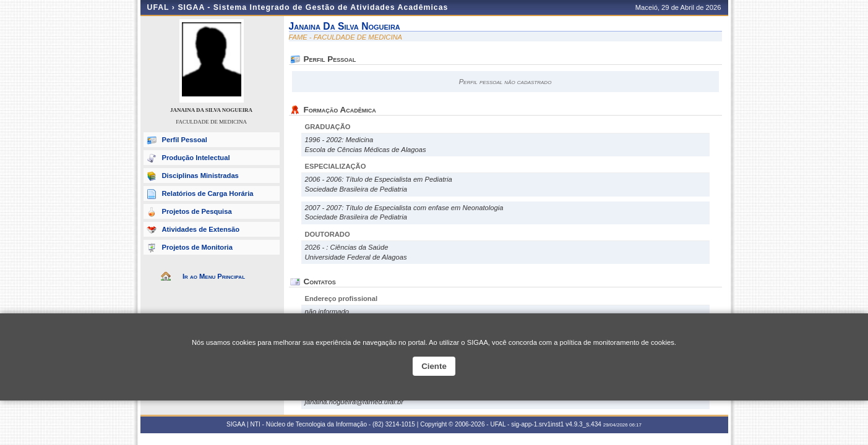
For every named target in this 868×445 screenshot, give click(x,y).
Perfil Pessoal (185, 140)
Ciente (434, 366)
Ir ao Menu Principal (214, 276)
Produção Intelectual (196, 158)
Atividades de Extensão (201, 229)
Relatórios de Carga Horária (208, 193)
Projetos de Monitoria (197, 247)
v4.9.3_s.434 (583, 424)
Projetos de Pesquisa (197, 211)
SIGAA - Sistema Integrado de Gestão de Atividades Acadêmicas (313, 7)
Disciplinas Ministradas (200, 176)
